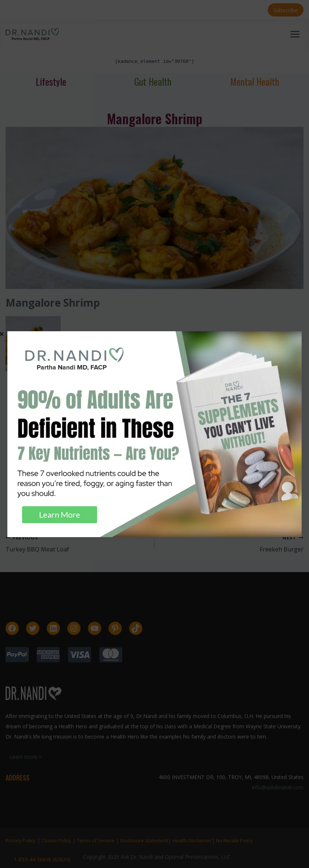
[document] (154, 434)
